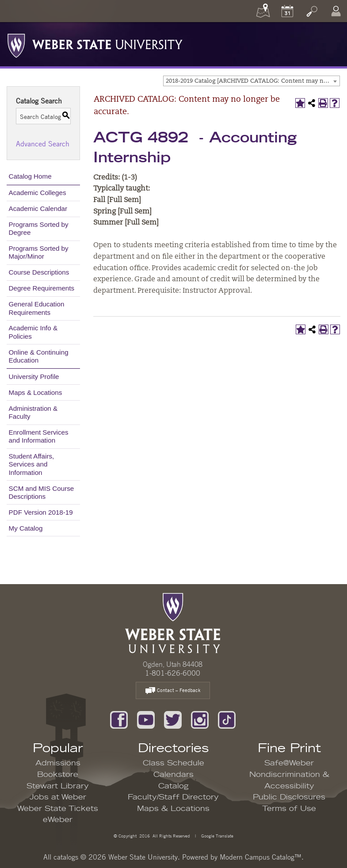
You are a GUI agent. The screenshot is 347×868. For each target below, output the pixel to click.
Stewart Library (58, 786)
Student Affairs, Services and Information (32, 464)
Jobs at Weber (58, 797)
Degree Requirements (42, 288)
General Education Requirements (37, 308)
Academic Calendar (38, 208)
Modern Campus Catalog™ (261, 857)
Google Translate (217, 835)
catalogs (66, 857)
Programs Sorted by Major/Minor (39, 252)
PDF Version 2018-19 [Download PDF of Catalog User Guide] (41, 512)
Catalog (173, 786)
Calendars (173, 775)
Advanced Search (43, 144)
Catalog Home (30, 176)
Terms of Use (289, 809)
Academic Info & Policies (33, 332)
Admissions (58, 763)
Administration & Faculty (33, 412)
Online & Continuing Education (39, 356)
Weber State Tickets (58, 809)
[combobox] (252, 81)
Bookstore (58, 775)
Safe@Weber (289, 763)
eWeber (58, 820)
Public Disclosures (289, 797)
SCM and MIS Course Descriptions (42, 492)
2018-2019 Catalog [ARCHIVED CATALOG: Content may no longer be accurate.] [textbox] (253, 81)
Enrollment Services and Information (39, 436)
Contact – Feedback (173, 691)
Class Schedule (173, 763)
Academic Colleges (38, 193)
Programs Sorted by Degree (39, 228)
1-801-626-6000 (173, 673)
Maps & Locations (36, 392)
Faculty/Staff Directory (173, 797)
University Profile (34, 377)
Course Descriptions (39, 272)
